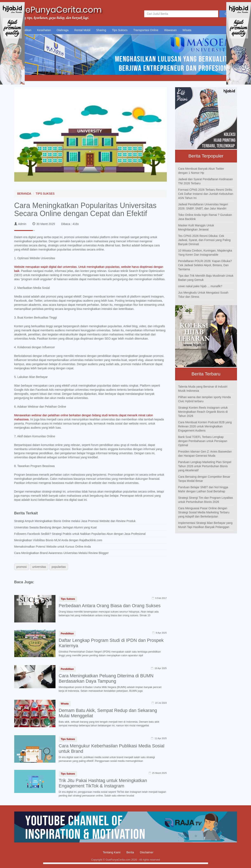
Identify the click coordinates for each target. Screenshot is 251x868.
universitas (39, 567)
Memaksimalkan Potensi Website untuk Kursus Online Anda (53, 547)
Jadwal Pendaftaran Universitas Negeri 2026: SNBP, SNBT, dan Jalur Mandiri (203, 206)
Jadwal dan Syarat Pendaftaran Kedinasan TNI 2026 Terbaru (206, 181)
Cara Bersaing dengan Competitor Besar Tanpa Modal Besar (204, 479)
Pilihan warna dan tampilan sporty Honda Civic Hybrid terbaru (204, 399)
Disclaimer (147, 852)
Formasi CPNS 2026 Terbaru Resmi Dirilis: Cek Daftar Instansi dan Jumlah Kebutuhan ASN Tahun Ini (206, 194)
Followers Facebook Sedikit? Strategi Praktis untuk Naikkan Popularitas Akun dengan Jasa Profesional (80, 534)
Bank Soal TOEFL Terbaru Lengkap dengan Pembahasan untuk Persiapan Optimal (203, 441)
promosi (22, 567)
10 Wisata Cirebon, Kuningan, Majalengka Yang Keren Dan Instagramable (205, 253)
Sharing (101, 30)
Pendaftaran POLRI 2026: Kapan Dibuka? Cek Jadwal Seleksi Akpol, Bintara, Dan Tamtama (205, 265)
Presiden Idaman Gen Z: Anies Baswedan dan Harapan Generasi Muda (205, 454)
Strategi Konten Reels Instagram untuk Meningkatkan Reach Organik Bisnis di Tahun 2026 (203, 412)
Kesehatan (44, 30)
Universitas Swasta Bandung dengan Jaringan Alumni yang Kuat (55, 527)
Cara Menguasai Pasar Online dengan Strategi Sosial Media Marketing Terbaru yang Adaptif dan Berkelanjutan (204, 512)
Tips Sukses (120, 30)
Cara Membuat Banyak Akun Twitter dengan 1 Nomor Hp (201, 171)
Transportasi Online (146, 30)
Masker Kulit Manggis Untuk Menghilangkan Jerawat (196, 227)
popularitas (59, 567)
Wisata (187, 30)
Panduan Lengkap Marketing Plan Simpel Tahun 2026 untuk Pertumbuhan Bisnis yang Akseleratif (205, 466)
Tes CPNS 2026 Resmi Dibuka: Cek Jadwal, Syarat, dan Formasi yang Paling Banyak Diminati (204, 240)
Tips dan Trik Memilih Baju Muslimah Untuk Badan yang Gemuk (206, 278)
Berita (130, 852)
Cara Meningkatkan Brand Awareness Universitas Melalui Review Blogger (61, 553)
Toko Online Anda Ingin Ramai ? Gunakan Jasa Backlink (205, 217)
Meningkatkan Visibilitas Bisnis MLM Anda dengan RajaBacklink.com (58, 540)
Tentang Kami (112, 852)
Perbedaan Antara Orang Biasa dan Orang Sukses (110, 606)
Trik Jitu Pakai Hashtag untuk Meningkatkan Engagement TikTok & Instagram (103, 783)
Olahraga (63, 30)
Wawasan (170, 30)
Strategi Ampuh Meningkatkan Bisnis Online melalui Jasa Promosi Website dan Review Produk (75, 521)
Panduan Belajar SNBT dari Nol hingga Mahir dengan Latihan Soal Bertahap (203, 489)
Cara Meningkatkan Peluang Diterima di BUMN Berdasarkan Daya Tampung (106, 678)
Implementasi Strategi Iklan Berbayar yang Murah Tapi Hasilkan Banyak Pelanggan (205, 525)
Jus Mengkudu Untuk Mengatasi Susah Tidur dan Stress (203, 295)
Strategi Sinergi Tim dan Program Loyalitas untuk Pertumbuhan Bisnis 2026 (206, 500)
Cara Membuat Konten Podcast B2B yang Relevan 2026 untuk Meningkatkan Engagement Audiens (205, 426)
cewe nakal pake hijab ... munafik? (200, 286)
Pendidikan (67, 634)
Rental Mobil (82, 30)
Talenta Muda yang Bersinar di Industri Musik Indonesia (203, 389)
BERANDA (24, 194)
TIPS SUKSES (45, 194)
